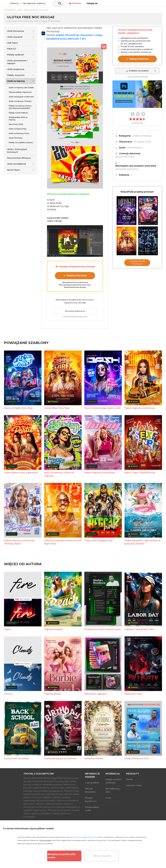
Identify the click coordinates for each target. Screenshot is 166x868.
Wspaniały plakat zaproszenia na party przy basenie (142, 542)
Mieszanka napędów (96, 694)
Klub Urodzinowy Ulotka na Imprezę (59, 474)
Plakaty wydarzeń (16, 55)
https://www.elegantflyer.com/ (84, 837)
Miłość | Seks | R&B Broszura (140, 473)
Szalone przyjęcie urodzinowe (60, 758)
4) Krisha (52, 209)
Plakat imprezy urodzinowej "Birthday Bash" (19, 542)
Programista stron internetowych (102, 629)
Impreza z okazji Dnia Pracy (139, 629)
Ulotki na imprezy (16, 81)
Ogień (7, 629)
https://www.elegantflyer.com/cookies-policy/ (69, 840)
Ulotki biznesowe (15, 31)
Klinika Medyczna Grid (136, 758)
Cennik (129, 779)
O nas (108, 798)
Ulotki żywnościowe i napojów (17, 62)
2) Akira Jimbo (54, 203)
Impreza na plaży (53, 629)
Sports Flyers (13, 170)
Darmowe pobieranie (75, 311)
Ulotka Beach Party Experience (21, 473)
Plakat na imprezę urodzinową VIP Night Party (63, 542)
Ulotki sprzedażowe (17, 164)
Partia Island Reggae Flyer (99, 540)
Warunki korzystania (90, 790)
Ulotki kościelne (15, 37)
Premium (138, 3)
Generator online (134, 785)
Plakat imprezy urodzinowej (140, 408)
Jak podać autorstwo (127, 169)
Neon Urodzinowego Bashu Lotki (102, 408)
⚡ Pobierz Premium (75, 276)
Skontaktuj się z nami (113, 790)
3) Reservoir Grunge (58, 206)
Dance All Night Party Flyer (18, 408)
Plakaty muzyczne (16, 75)
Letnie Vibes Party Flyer (57, 408)
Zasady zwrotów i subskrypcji (114, 781)
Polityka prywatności (91, 800)
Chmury (8, 694)
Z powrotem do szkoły (16, 758)
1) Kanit (51, 200)
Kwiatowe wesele (94, 758)
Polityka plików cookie (92, 809)
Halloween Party (133, 694)
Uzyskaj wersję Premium (137, 263)
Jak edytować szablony (55, 3)
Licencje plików (92, 783)
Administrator (135, 148)
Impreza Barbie (53, 694)
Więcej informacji (125, 157)
